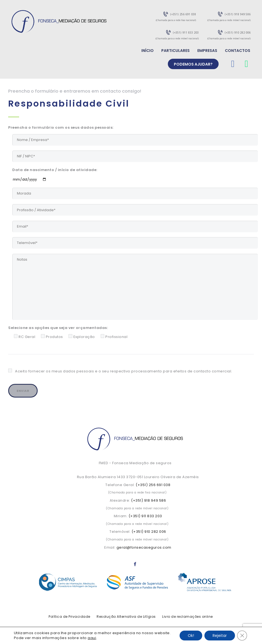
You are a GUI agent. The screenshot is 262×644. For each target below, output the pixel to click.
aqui (92, 638)
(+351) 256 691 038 (153, 485)
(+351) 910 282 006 (149, 532)
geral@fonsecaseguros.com (144, 547)
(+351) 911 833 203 (145, 516)
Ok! (191, 636)
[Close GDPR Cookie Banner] (242, 636)
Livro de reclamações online (187, 617)
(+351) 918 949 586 (148, 500)
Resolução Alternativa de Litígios (126, 617)
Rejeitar (220, 636)
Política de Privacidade (69, 617)
